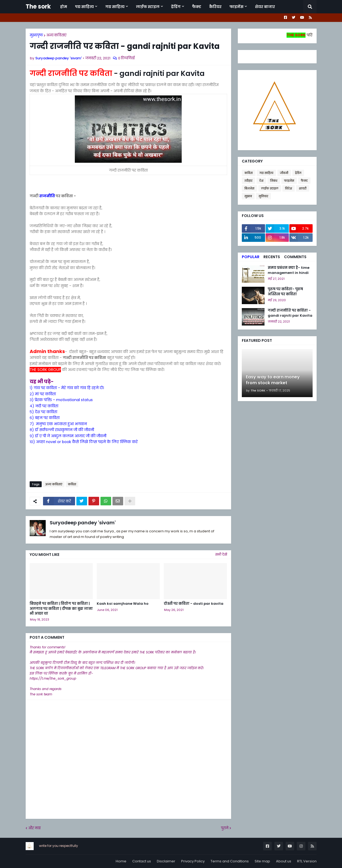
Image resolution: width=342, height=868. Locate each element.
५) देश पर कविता (43, 412)
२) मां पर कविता (43, 394)
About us (284, 861)
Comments (295, 257)
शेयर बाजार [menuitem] (265, 7)
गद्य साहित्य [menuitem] (115, 7)
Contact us (142, 861)
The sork (38, 7)
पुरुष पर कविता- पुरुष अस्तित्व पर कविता (285, 292)
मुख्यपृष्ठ (36, 35)
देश (261, 181)
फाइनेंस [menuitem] (236, 7)
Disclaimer (166, 861)
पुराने (225, 828)
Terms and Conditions (230, 861)
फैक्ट (304, 181)
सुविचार (263, 196)
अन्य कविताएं (56, 35)
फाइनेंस (289, 181)
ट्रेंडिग (298, 173)
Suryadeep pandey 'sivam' (83, 523)
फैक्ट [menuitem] (197, 7)
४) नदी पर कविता (44, 406)
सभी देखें (221, 554)
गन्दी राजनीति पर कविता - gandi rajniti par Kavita (290, 313)
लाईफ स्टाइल (270, 188)
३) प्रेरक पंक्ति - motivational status (61, 400)
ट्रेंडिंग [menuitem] (176, 7)
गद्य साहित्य (266, 173)
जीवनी (284, 173)
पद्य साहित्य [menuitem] (84, 7)
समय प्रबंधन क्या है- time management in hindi (289, 270)
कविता (72, 484)
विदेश (289, 188)
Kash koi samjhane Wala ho (123, 604)
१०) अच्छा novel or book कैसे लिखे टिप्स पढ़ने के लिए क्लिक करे (84, 442)
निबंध (274, 181)
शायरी (303, 188)
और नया (34, 828)
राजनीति (47, 196)
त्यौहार (248, 181)
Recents (272, 257)
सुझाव (248, 196)
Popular (251, 257)
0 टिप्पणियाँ (126, 58)
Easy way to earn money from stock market (273, 380)
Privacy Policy (193, 861)
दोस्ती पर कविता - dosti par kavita (194, 604)
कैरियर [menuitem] (215, 7)
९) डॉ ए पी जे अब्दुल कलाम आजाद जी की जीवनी (68, 436)
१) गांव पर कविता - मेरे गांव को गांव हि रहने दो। (67, 388)
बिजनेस (249, 188)
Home (121, 861)
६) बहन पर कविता (45, 418)
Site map (262, 861)
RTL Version (307, 861)
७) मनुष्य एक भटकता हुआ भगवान (58, 424)
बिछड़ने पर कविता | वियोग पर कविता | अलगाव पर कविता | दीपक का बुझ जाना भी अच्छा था (61, 609)
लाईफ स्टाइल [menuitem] (148, 7)
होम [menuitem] (64, 7)
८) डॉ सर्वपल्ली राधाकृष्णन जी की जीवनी (62, 430)
